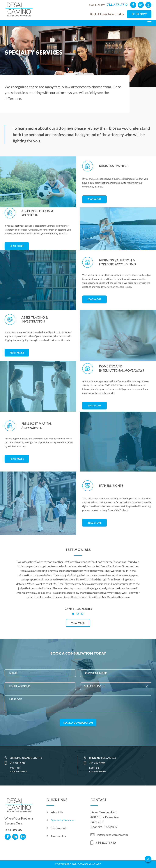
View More (78, 623)
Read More (94, 199)
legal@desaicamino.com (112, 835)
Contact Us (58, 836)
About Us (57, 812)
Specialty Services (63, 820)
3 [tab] (83, 614)
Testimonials (59, 828)
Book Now (139, 14)
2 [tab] (78, 614)
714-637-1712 (117, 5)
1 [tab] (73, 614)
